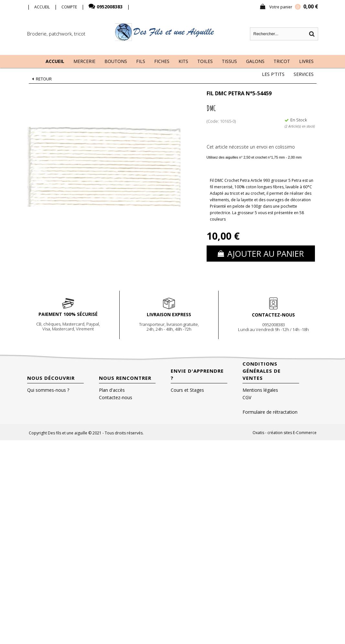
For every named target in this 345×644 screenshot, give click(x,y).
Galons (255, 61)
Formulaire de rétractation (270, 412)
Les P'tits (273, 74)
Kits (183, 61)
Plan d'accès (112, 390)
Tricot (282, 61)
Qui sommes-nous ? (48, 390)
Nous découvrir (51, 378)
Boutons (116, 61)
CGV (247, 397)
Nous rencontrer (125, 378)
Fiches (162, 61)
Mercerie (84, 61)
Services (304, 74)
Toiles (205, 61)
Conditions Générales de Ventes (262, 371)
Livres (306, 61)
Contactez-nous (116, 397)
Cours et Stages (187, 390)
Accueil (55, 61)
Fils (141, 61)
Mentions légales (260, 390)
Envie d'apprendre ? (197, 374)
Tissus (229, 61)
